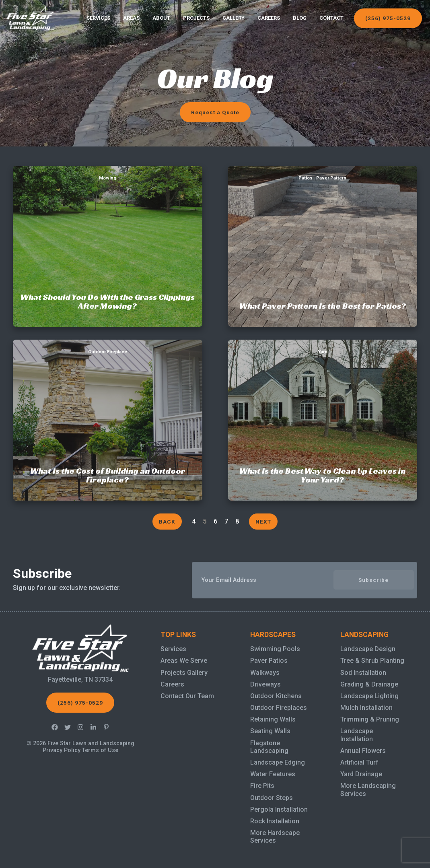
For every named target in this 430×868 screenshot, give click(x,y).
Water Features (273, 774)
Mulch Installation (366, 708)
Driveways (265, 684)
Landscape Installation (357, 735)
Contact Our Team (187, 696)
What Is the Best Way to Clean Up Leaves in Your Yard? (322, 344)
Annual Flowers (363, 751)
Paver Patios (269, 661)
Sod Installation (363, 673)
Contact (331, 18)
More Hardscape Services (275, 837)
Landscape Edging (278, 762)
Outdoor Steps (272, 798)
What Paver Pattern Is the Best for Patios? (322, 170)
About (161, 18)
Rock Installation (275, 821)
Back (167, 522)
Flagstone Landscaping (269, 747)
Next (263, 522)
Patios (306, 178)
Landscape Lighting (369, 696)
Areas (131, 18)
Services (98, 18)
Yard (323, 352)
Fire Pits (262, 786)
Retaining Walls (273, 719)
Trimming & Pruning (370, 719)
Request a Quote (215, 112)
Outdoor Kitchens (276, 696)
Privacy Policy (62, 750)
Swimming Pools (275, 649)
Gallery (234, 18)
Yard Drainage (361, 774)
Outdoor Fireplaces (279, 708)
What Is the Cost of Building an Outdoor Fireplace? (107, 344)
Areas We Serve (184, 661)
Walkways (265, 673)
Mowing (108, 178)
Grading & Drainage (369, 684)
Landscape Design (368, 649)
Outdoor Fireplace (108, 352)
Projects (196, 18)
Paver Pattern (331, 178)
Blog (300, 18)
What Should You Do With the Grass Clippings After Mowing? (108, 170)
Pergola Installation (279, 809)
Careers (269, 18)
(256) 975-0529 (388, 18)
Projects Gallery (184, 673)
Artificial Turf (359, 762)
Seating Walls (270, 731)
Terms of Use (100, 750)
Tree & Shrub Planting (372, 661)
